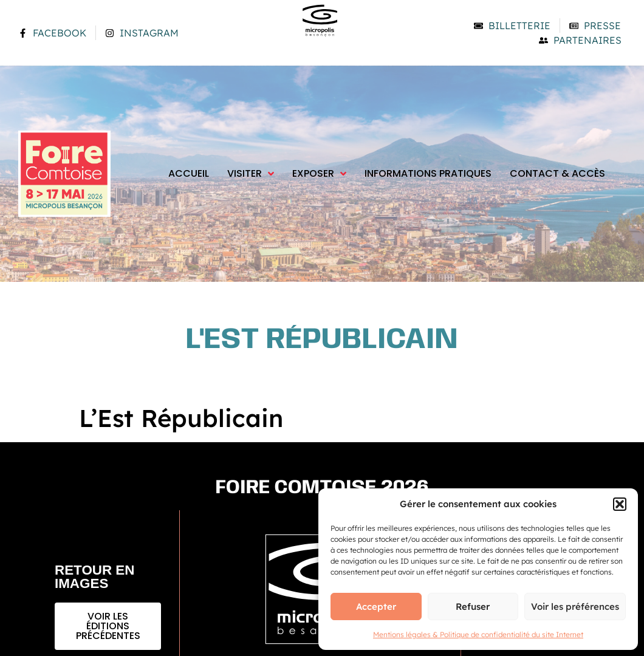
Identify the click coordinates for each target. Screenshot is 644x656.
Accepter (376, 606)
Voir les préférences (575, 606)
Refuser (473, 606)
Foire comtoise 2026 (322, 488)
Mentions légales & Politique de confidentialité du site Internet (478, 634)
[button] (620, 504)
